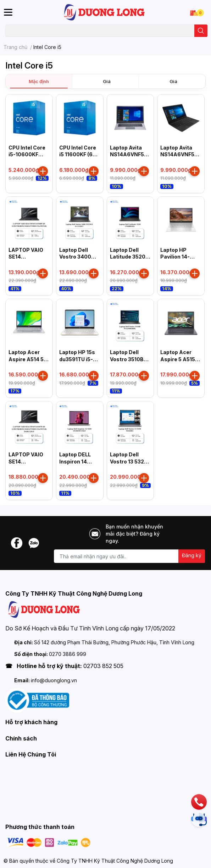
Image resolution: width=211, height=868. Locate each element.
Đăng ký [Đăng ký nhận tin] (192, 555)
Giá (107, 81)
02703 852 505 (103, 666)
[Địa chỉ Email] (129, 556)
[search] (201, 31)
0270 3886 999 (68, 654)
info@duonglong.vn (54, 680)
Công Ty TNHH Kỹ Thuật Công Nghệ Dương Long (115, 861)
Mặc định (39, 81)
